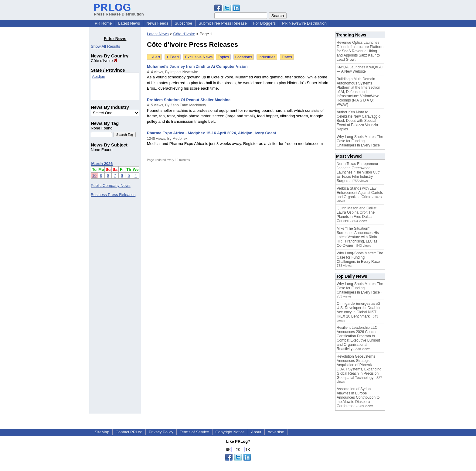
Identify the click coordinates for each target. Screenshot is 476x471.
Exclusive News (199, 57)
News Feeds (157, 23)
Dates (287, 57)
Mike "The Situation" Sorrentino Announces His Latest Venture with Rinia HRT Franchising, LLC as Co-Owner (358, 237)
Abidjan (99, 76)
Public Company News (111, 186)
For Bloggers (264, 23)
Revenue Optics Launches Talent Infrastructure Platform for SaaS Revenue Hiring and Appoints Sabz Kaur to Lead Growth (360, 51)
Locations (244, 57)
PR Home (103, 23)
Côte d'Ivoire (104, 61)
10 (94, 175)
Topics (223, 57)
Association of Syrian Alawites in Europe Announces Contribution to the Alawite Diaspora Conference (358, 397)
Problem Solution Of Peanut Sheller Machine (189, 100)
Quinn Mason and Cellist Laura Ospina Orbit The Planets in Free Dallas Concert (357, 215)
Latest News (129, 23)
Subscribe (183, 23)
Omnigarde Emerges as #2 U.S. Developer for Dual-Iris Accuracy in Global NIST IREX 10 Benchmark (359, 310)
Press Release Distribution (119, 12)
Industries (267, 57)
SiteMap (102, 432)
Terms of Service (194, 432)
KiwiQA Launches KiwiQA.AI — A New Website (360, 69)
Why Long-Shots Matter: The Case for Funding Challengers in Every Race (360, 141)
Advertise (276, 432)
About (256, 432)
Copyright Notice (230, 432)
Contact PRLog (129, 432)
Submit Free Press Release (223, 23)
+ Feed (173, 57)
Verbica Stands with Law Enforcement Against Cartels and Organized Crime (360, 193)
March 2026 (102, 164)
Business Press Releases (113, 195)
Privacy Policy (161, 432)
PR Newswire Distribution (304, 23)
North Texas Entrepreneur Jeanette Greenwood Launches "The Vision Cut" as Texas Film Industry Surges (358, 172)
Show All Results (105, 46)
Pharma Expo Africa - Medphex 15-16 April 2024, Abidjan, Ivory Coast (212, 133)
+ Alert (154, 57)
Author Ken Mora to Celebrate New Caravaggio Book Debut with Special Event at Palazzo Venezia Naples (359, 121)
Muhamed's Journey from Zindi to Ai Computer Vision (197, 66)
